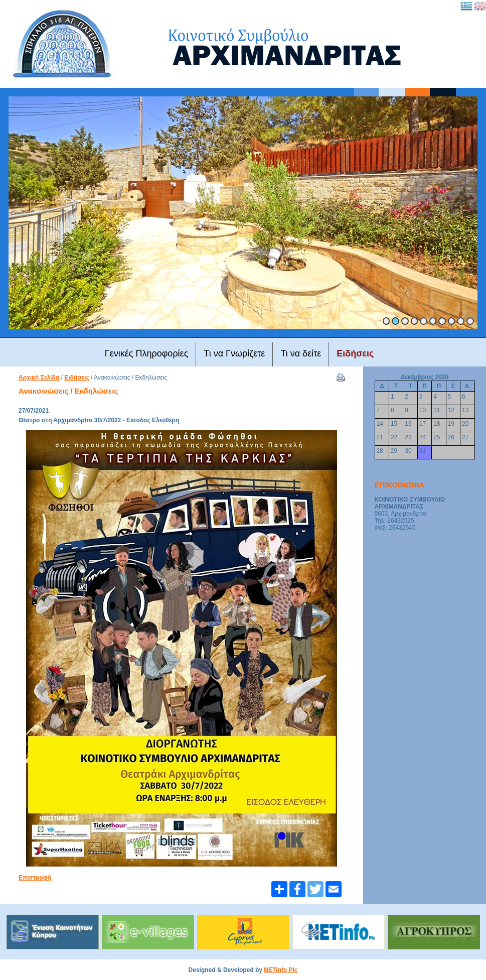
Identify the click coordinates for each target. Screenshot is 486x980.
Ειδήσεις (76, 378)
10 (470, 321)
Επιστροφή (35, 878)
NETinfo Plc (281, 970)
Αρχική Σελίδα (39, 378)
